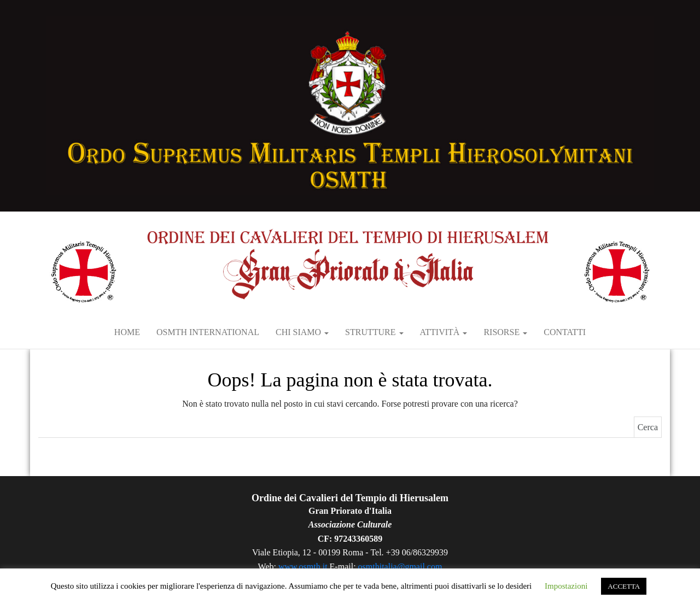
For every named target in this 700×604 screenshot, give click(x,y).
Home (127, 332)
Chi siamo (302, 332)
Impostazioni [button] (566, 586)
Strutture (374, 332)
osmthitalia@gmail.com (400, 567)
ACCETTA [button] (624, 586)
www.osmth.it (303, 567)
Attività (444, 332)
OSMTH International (208, 332)
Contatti (565, 332)
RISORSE (505, 332)
